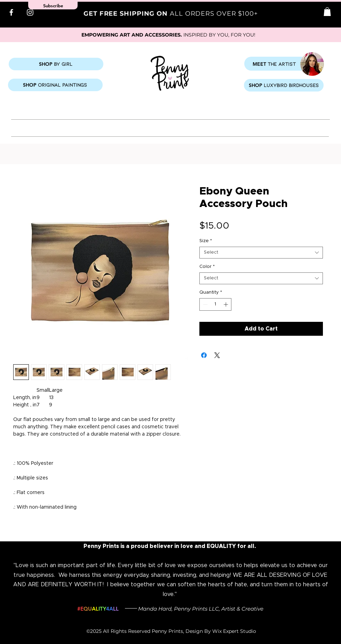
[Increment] (227, 304)
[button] (327, 12)
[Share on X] (217, 355)
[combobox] (261, 253)
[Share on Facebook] (204, 355)
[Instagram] (30, 12)
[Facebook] (11, 12)
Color (207, 267)
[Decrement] (205, 304)
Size (206, 241)
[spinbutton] (216, 304)
